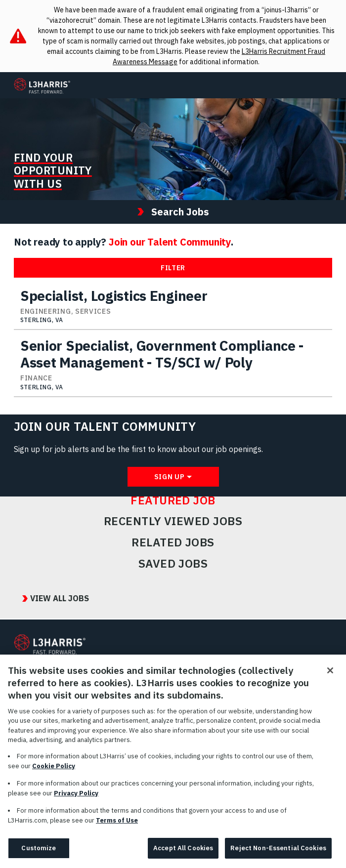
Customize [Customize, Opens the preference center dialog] (39, 853)
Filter (173, 268)
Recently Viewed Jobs (173, 521)
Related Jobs (173, 542)
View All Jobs (60, 598)
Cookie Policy (54, 770)
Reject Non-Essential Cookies (278, 853)
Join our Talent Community (170, 242)
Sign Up (170, 477)
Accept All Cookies (183, 853)
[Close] (330, 675)
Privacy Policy (76, 798)
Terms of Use (117, 825)
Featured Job (173, 500)
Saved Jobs (173, 564)
